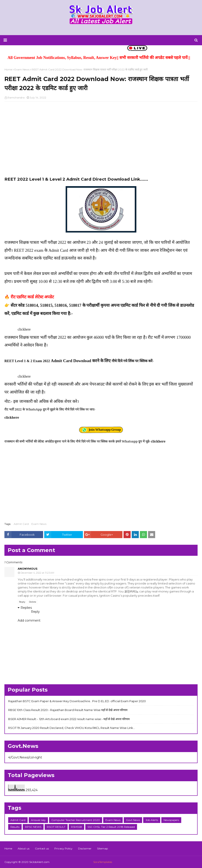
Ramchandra (16, 97)
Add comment (29, 620)
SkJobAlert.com (39, 862)
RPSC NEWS (33, 827)
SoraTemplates (103, 862)
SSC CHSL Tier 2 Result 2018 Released (111, 827)
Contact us (42, 848)
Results (15, 827)
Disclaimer (85, 848)
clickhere (24, 329)
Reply (22, 602)
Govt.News (133, 820)
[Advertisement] (101, 137)
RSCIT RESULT (56, 827)
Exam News (22, 69)
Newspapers (171, 820)
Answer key (38, 820)
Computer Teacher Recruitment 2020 (76, 820)
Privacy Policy (63, 848)
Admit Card (21, 524)
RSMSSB (76, 827)
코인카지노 (131, 591)
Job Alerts (152, 820)
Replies (26, 608)
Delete (33, 602)
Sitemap (102, 848)
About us (24, 848)
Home (8, 69)
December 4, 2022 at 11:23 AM (37, 573)
